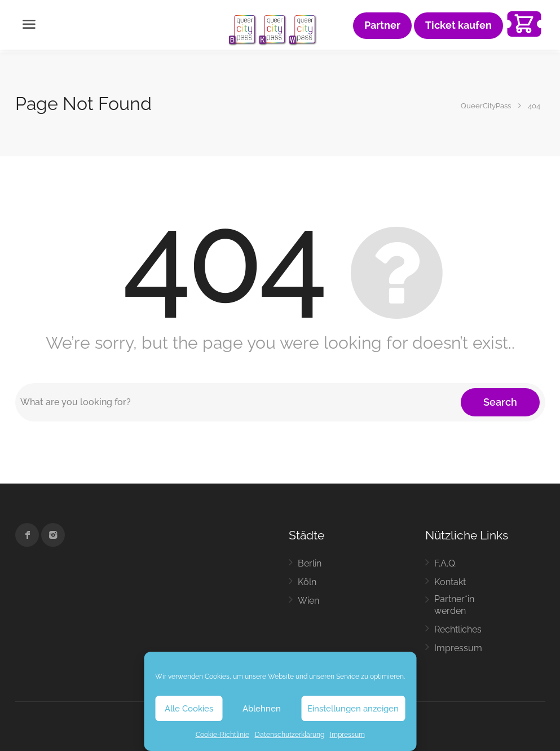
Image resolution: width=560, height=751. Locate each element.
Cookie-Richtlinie (222, 735)
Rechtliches (458, 629)
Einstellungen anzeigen (353, 709)
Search (500, 402)
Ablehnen (262, 709)
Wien (308, 601)
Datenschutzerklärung (290, 735)
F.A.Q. (446, 563)
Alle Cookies (189, 709)
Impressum (347, 735)
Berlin (310, 563)
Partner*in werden (454, 605)
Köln (307, 582)
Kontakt (450, 582)
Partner (382, 25)
